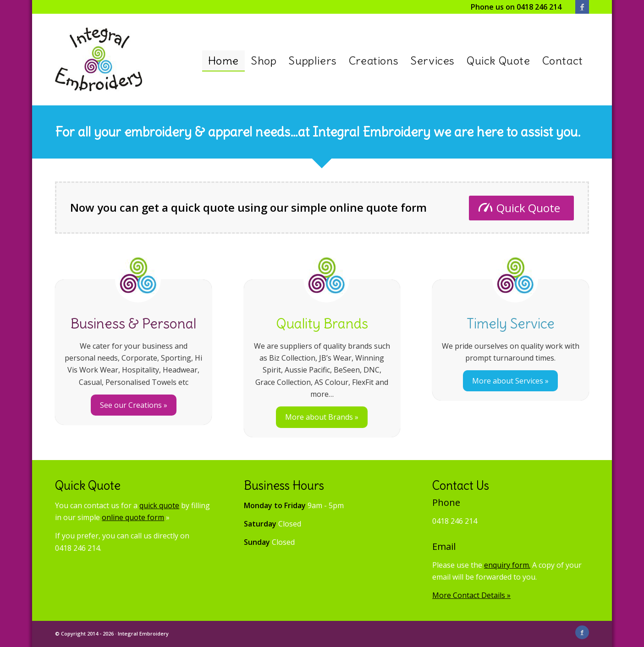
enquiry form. (507, 565)
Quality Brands (322, 323)
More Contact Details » (471, 595)
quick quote (159, 505)
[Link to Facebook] (582, 7)
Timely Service (511, 323)
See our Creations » (134, 405)
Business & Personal (133, 323)
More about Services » (510, 381)
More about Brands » (322, 417)
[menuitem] (223, 61)
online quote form (133, 517)
